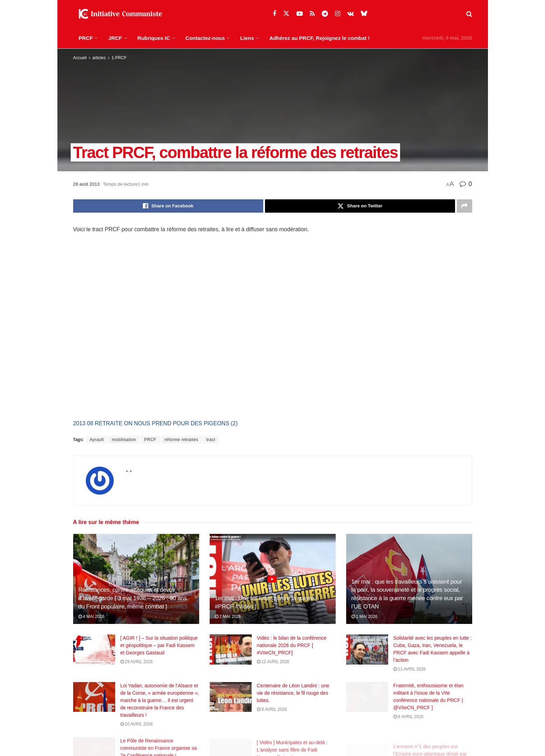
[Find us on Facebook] (274, 14)
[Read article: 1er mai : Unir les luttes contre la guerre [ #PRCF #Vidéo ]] (273, 579)
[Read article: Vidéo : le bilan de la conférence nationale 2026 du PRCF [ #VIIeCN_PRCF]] (231, 650)
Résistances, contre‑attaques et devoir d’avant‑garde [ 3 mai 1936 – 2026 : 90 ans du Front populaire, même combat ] (133, 598)
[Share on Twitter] (360, 206)
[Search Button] (469, 14)
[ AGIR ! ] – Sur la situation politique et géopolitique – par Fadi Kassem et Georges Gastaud (159, 645)
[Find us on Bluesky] (364, 14)
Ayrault (97, 440)
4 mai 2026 (92, 617)
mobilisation (124, 440)
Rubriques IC (154, 38)
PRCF (86, 38)
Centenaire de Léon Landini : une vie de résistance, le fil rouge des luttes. (293, 698)
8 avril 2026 (408, 727)
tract (211, 440)
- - (129, 471)
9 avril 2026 (272, 715)
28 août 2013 (86, 184)
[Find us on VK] (351, 14)
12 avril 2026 (273, 662)
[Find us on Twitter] (286, 14)
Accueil (80, 58)
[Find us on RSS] (312, 14)
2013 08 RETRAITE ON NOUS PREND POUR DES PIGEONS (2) (155, 423)
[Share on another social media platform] (464, 206)
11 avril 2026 (410, 669)
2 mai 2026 (228, 617)
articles (99, 58)
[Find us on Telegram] (325, 14)
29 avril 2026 (137, 662)
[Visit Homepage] (119, 14)
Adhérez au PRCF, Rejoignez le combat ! (320, 38)
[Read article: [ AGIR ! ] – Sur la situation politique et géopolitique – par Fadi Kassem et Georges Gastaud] (94, 650)
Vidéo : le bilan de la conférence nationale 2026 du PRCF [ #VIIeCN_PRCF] (292, 645)
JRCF (115, 38)
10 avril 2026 (137, 727)
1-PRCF (119, 58)
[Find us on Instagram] (338, 14)
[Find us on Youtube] (300, 14)
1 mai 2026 (365, 617)
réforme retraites (181, 440)
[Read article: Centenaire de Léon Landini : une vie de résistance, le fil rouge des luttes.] (231, 702)
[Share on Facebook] (168, 206)
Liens (247, 38)
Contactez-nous (205, 38)
